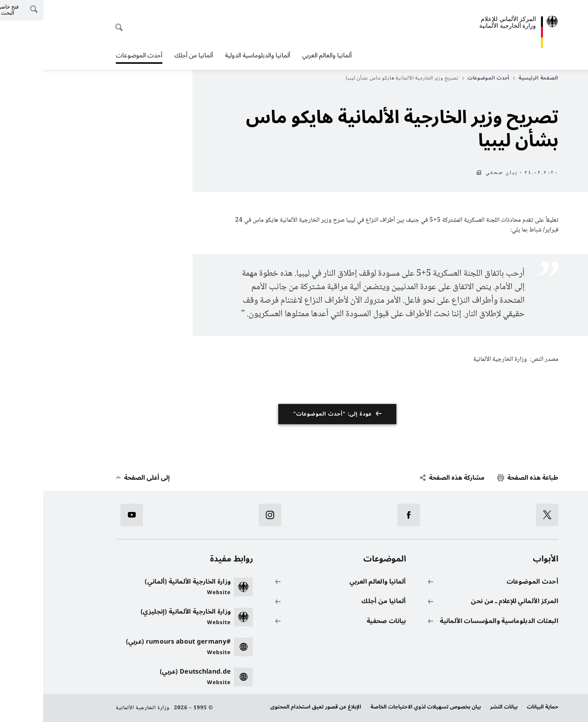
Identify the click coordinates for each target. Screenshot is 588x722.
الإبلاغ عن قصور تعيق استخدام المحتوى (273, 707)
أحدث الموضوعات (96, 56)
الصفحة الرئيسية (493, 78)
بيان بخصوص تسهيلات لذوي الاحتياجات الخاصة (382, 707)
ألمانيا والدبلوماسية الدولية (214, 56)
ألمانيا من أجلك (151, 56)
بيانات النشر (461, 707)
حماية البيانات (499, 707)
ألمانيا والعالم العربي (284, 56)
